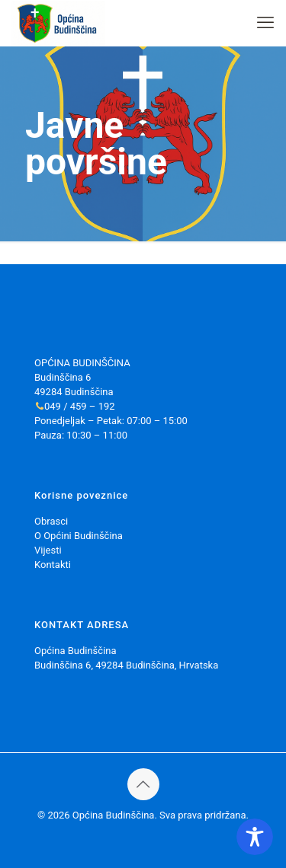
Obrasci (51, 521)
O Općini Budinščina (79, 536)
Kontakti (53, 565)
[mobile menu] (265, 23)
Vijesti (48, 550)
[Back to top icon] (143, 784)
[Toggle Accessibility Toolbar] (255, 837)
